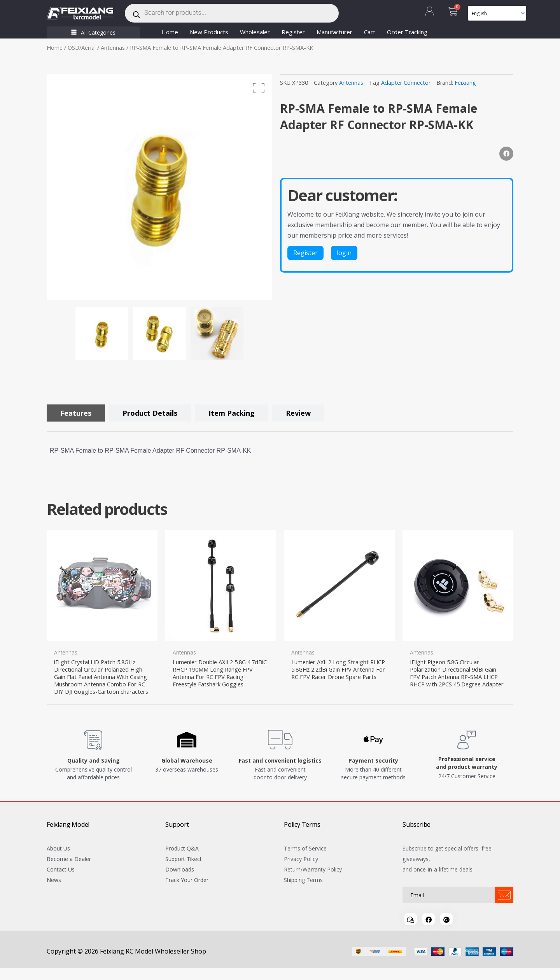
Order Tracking (407, 32)
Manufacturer (334, 32)
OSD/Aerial (82, 47)
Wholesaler (255, 32)
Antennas (113, 47)
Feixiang (465, 83)
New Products (209, 32)
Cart (370, 32)
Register (293, 32)
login (344, 253)
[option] (159, 187)
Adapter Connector (406, 83)
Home (170, 32)
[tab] (76, 413)
